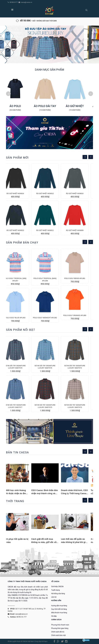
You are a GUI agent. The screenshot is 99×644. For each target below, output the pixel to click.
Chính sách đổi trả (58, 632)
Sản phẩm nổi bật (21, 330)
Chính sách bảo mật (58, 635)
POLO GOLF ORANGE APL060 (79, 315)
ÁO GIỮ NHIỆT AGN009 (79, 230)
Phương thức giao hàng (60, 628)
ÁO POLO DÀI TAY (49, 106)
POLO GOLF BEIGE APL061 (79, 278)
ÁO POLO (20, 106)
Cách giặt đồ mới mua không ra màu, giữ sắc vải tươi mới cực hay (49, 542)
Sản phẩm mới (17, 158)
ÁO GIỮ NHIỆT (79, 106)
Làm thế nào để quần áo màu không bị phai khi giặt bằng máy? (79, 542)
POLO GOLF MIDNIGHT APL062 (50, 318)
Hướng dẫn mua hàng (59, 606)
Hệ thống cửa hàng (58, 594)
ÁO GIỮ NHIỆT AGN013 (20, 230)
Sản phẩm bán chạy (22, 243)
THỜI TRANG (15, 501)
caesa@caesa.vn (26, 2)
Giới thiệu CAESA (57, 587)
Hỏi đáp (54, 616)
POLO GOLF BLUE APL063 (20, 318)
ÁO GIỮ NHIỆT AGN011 (49, 230)
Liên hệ (54, 597)
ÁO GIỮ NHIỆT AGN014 (20, 193)
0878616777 (14, 2)
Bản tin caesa (18, 452)
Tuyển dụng (55, 590)
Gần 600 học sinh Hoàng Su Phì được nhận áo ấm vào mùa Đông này (18, 493)
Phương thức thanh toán (60, 625)
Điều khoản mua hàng (59, 613)
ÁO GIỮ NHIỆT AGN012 (49, 193)
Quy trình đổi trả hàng (59, 609)
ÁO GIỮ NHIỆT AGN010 (79, 193)
